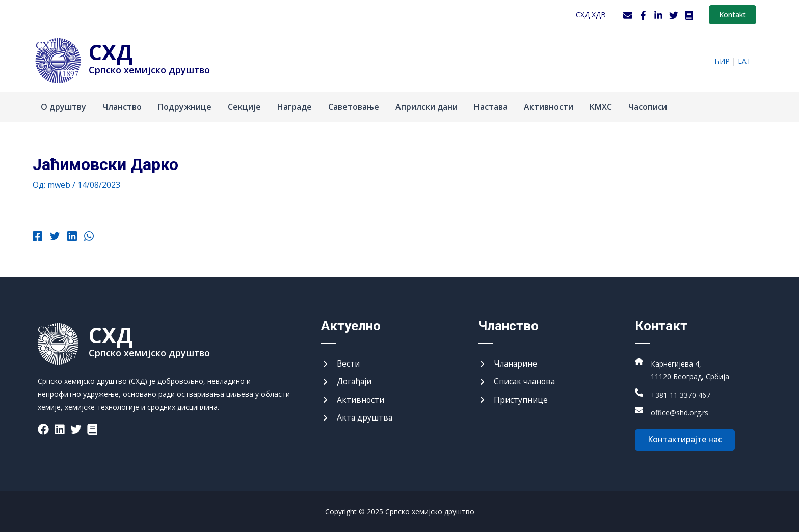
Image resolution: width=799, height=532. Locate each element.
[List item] (43, 429)
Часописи (648, 107)
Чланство (122, 107)
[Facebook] (643, 15)
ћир (722, 61)
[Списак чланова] (518, 382)
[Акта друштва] (357, 418)
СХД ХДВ (591, 15)
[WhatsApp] (88, 237)
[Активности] (353, 400)
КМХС (601, 107)
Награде (295, 107)
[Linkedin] (71, 237)
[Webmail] (628, 15)
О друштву (63, 107)
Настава (491, 107)
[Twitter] (674, 15)
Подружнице (185, 107)
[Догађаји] (347, 382)
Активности (549, 107)
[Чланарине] (508, 363)
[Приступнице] (513, 400)
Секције (244, 107)
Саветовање (354, 107)
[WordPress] (689, 15)
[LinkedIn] (658, 15)
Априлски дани (427, 107)
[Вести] (341, 363)
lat (744, 61)
